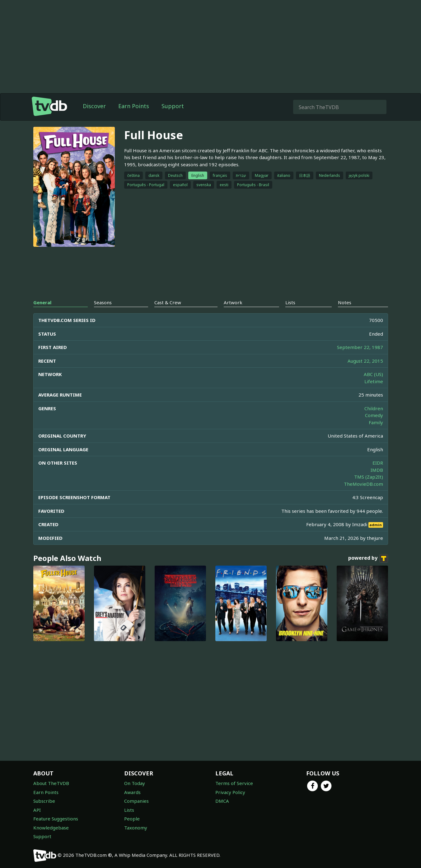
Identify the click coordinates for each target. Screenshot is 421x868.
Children (374, 408)
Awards (132, 792)
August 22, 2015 (365, 361)
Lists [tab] (290, 302)
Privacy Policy (230, 792)
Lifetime (374, 381)
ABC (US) (373, 374)
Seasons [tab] (103, 302)
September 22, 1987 (360, 347)
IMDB (377, 470)
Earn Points (134, 106)
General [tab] (42, 302)
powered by (368, 558)
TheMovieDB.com (363, 484)
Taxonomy (136, 828)
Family (376, 422)
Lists (129, 810)
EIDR (378, 463)
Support (173, 106)
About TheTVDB (51, 783)
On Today (135, 783)
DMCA (222, 801)
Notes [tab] (345, 302)
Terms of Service (234, 783)
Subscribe (44, 801)
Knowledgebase (51, 828)
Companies (136, 801)
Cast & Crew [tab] (168, 302)
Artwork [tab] (233, 302)
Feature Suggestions (56, 819)
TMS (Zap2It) (369, 477)
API (37, 810)
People (132, 819)
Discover (94, 106)
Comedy (374, 415)
